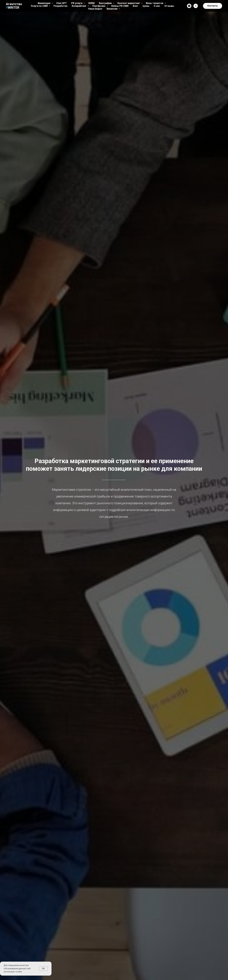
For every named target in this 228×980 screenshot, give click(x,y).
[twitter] (196, 6)
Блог (136, 6)
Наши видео (95, 9)
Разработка (60, 6)
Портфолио (99, 6)
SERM (91, 3)
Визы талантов (155, 3)
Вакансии (112, 9)
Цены (146, 6)
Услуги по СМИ (39, 6)
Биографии (106, 3)
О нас (157, 6)
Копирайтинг (79, 6)
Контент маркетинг (129, 3)
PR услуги (77, 3)
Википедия (44, 3)
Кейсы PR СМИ (120, 6)
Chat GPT (61, 3)
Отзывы (169, 6)
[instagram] (189, 6)
